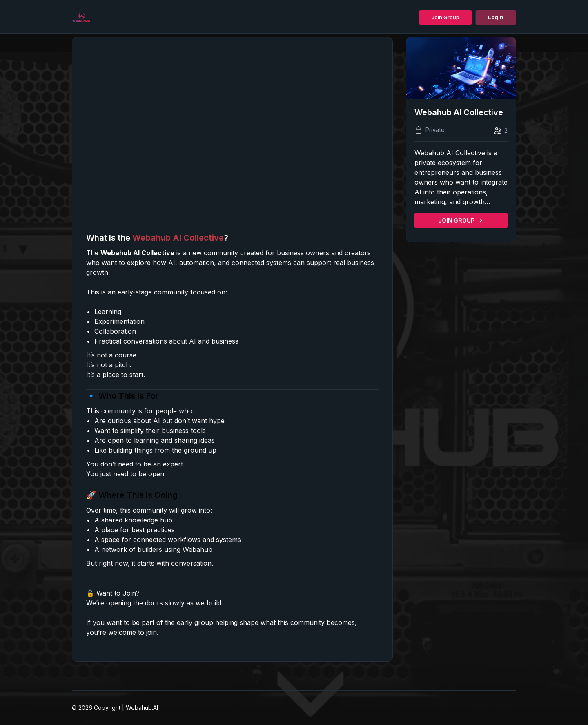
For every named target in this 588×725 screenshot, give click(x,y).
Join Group (445, 17)
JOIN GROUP (461, 220)
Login (496, 17)
